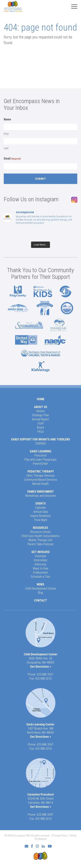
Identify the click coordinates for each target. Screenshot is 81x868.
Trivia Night (40, 520)
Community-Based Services (41, 480)
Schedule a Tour (40, 577)
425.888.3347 (45, 674)
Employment (40, 572)
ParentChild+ (41, 464)
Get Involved (40, 552)
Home (41, 399)
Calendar (40, 508)
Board (40, 427)
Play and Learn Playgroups (40, 460)
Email (12, 159)
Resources (40, 528)
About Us (41, 407)
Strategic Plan (40, 415)
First (6, 134)
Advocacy (40, 564)
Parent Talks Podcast (40, 544)
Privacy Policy (60, 836)
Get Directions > (41, 667)
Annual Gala (41, 512)
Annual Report (40, 419)
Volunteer (41, 556)
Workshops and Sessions (41, 496)
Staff (41, 423)
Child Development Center (41, 589)
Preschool (40, 455)
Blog (40, 593)
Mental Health (41, 484)
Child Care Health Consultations (40, 536)
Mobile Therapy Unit (40, 540)
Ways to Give (40, 568)
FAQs (41, 432)
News (40, 584)
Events (41, 504)
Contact (40, 600)
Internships (41, 560)
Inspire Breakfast (40, 516)
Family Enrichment (41, 492)
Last (6, 148)
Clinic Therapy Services (40, 476)
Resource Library (40, 532)
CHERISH (41, 444)
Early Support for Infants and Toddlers (41, 439)
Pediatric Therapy (41, 471)
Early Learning (41, 451)
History (40, 411)
